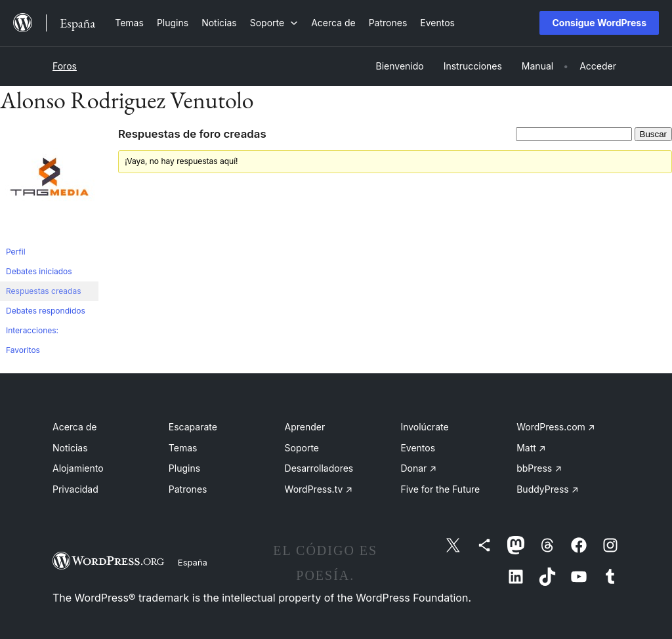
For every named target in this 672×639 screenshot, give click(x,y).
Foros (65, 66)
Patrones (188, 489)
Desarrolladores (319, 468)
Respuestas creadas (44, 291)
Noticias (70, 448)
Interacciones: (32, 330)
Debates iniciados (39, 271)
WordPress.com (556, 427)
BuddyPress (547, 489)
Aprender (305, 427)
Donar (418, 468)
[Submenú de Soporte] (274, 23)
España (193, 562)
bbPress (539, 468)
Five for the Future (440, 489)
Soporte (302, 448)
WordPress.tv (319, 489)
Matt (531, 448)
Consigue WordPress (599, 23)
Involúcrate (424, 427)
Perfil (16, 252)
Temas (183, 448)
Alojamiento (78, 468)
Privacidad (75, 489)
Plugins (184, 468)
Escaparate (193, 427)
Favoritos (23, 350)
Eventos (418, 448)
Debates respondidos (46, 311)
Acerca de (75, 427)
